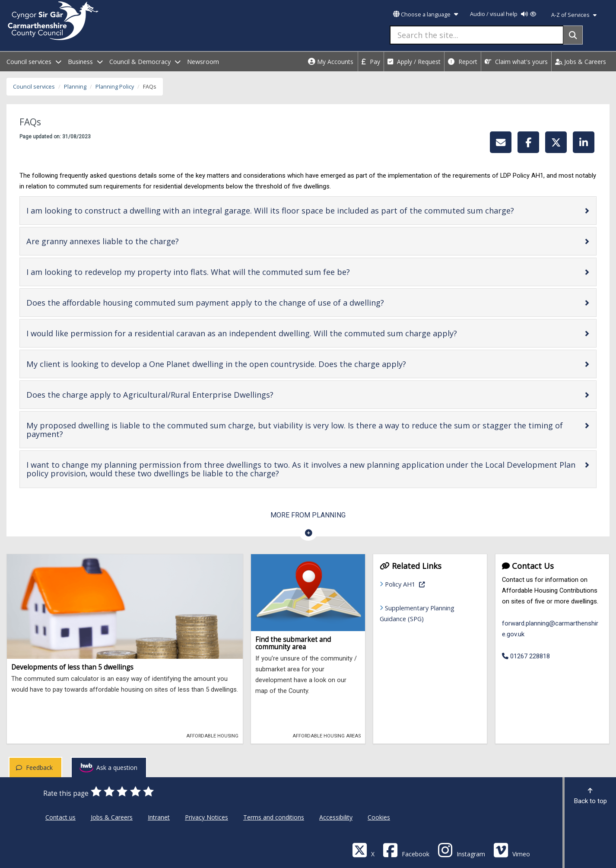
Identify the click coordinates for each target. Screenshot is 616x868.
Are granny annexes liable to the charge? (130, 241)
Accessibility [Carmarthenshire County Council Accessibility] (336, 817)
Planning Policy (115, 87)
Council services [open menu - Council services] (34, 62)
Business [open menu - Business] (85, 62)
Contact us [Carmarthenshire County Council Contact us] (60, 817)
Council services (34, 87)
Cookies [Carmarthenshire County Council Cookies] (379, 817)
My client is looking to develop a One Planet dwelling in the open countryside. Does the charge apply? (244, 364)
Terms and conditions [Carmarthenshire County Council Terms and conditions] (274, 817)
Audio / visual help (503, 14)
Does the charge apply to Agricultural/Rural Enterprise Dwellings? (177, 394)
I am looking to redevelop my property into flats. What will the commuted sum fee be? (216, 272)
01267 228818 (526, 656)
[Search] (573, 35)
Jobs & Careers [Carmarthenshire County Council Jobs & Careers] (112, 817)
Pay (371, 62)
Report (463, 62)
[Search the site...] (477, 35)
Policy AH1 (428, 583)
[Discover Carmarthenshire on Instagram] (461, 850)
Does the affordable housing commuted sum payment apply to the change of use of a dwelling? (233, 302)
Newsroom (203, 62)
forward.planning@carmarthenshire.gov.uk (550, 629)
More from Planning (308, 515)
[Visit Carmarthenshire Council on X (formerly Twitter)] (363, 850)
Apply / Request (414, 62)
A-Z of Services (574, 15)
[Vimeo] (512, 850)
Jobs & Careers (581, 62)
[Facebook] (406, 850)
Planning (75, 87)
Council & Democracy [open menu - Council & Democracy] (145, 62)
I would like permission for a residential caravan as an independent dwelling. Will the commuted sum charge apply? (269, 333)
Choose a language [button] (425, 14)
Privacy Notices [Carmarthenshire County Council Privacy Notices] (206, 817)
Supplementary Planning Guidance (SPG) (417, 613)
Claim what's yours (516, 62)
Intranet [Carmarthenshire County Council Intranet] (159, 817)
